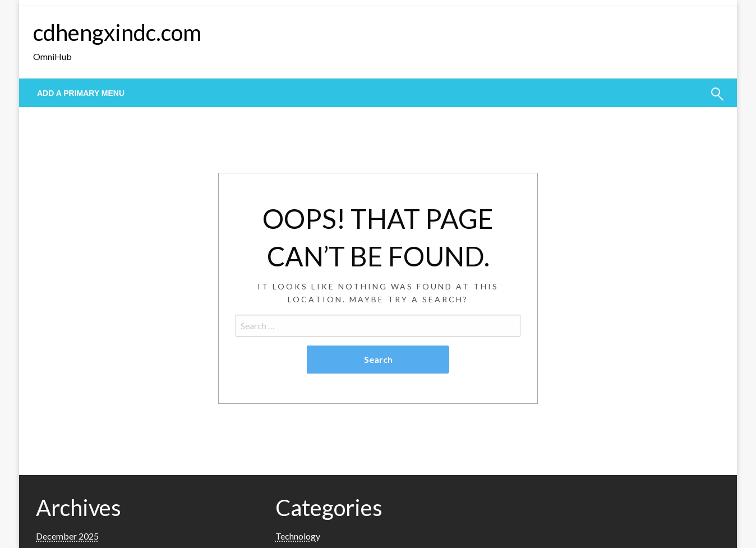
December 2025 (67, 536)
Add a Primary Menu (81, 93)
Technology (298, 536)
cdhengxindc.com (117, 33)
